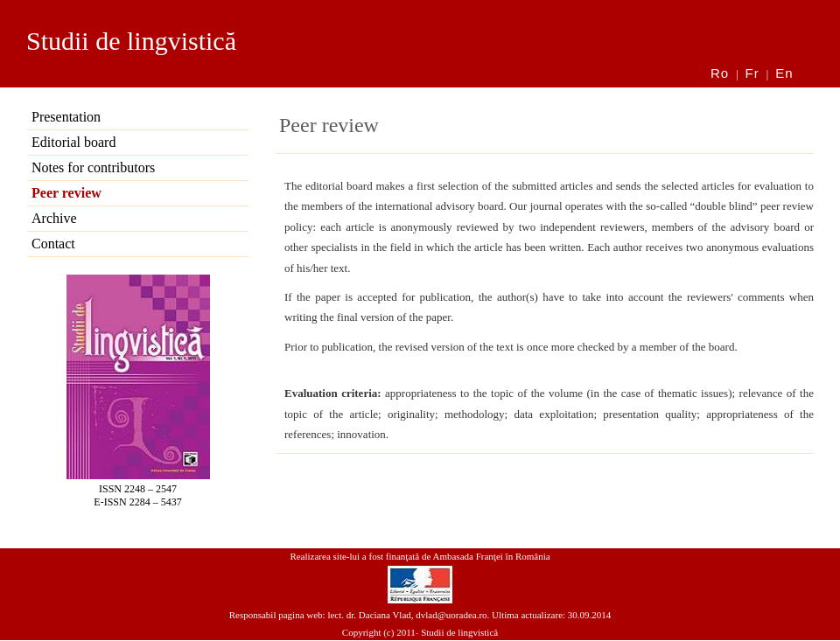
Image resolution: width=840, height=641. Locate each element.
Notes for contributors (93, 167)
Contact (53, 244)
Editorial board (73, 142)
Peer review (66, 193)
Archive (54, 218)
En (784, 73)
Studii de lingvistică (131, 41)
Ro (720, 73)
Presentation (66, 117)
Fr (752, 73)
